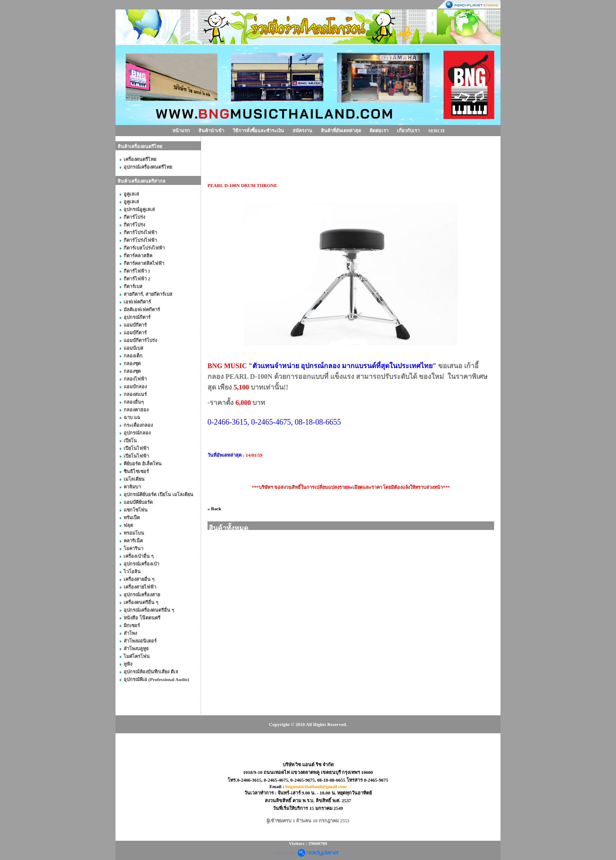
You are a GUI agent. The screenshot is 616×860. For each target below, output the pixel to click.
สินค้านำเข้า (211, 131)
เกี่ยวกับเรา (408, 131)
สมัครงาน (302, 131)
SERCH (436, 131)
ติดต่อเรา (379, 131)
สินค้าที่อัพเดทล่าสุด (341, 131)
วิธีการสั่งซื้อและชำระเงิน (258, 131)
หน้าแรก (181, 131)
